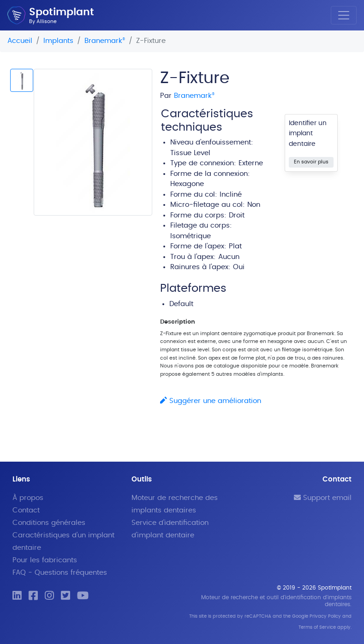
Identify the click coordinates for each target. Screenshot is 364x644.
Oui (239, 267)
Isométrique (191, 236)
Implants (58, 41)
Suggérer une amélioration (211, 401)
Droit (237, 215)
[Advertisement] (81, 340)
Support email (323, 498)
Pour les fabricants (45, 560)
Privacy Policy (325, 616)
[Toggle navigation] (344, 15)
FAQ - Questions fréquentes (60, 573)
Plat (235, 246)
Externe (251, 163)
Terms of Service (317, 627)
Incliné (231, 195)
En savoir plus (311, 162)
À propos (28, 498)
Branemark (105, 41)
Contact (26, 510)
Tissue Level (190, 153)
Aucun (229, 257)
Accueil (20, 41)
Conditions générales (49, 523)
